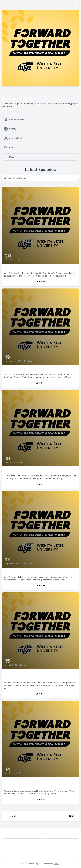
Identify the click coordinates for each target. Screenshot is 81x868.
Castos (57, 864)
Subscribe (9, 856)
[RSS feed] (41, 91)
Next (72, 816)
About (8, 849)
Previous (11, 816)
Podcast (9, 842)
